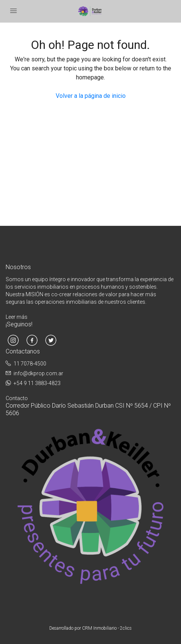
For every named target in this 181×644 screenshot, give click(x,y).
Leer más (17, 317)
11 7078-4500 (30, 364)
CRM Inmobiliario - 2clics (107, 628)
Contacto (17, 398)
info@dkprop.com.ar (38, 373)
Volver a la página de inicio (91, 96)
